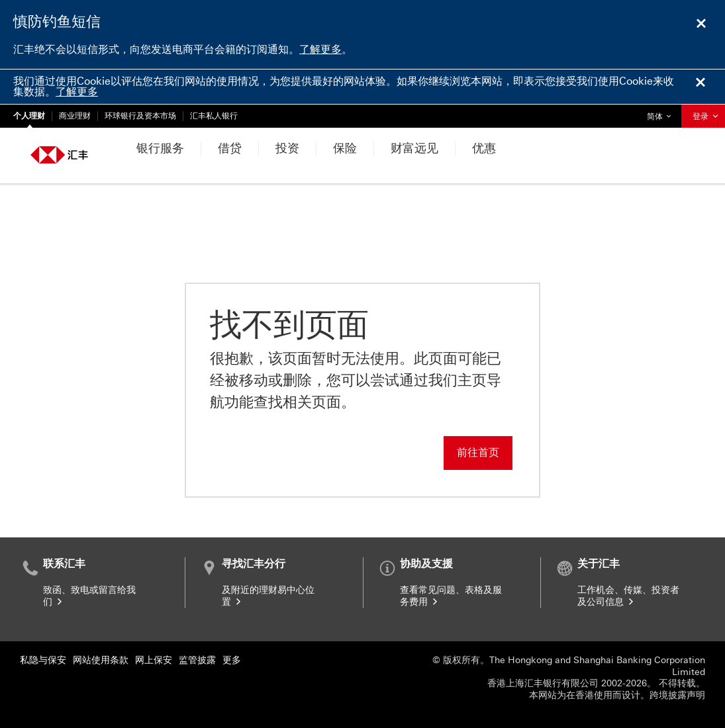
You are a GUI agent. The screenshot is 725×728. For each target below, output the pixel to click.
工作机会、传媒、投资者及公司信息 (628, 596)
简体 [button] (662, 113)
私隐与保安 (43, 660)
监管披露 (197, 660)
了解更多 (320, 49)
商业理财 (75, 116)
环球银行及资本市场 (140, 116)
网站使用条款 (101, 660)
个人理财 (29, 116)
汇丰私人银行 (214, 116)
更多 (232, 660)
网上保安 (154, 660)
